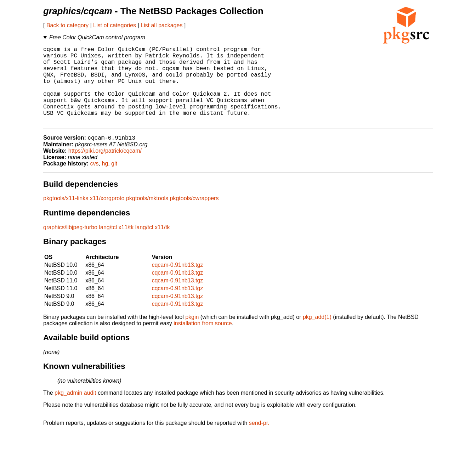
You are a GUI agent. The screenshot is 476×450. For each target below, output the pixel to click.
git (114, 182)
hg (105, 182)
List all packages (161, 25)
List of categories (115, 25)
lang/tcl (108, 245)
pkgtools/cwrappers (194, 216)
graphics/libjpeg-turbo (70, 245)
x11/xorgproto (107, 216)
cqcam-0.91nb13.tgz (177, 283)
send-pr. (259, 441)
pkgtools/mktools (147, 216)
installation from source (203, 341)
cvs (95, 182)
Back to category (67, 25)
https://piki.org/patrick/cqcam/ (105, 169)
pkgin (192, 335)
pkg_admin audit (75, 411)
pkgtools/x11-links (66, 216)
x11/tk (126, 245)
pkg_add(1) (317, 335)
